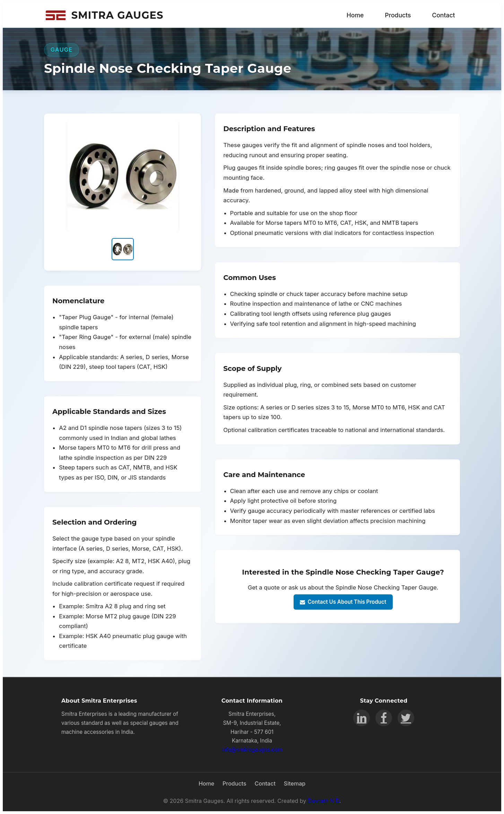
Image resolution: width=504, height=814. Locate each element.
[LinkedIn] (362, 718)
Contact (443, 15)
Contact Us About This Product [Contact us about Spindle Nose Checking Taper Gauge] (343, 602)
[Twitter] (406, 718)
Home (355, 15)
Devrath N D (324, 801)
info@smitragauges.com (252, 750)
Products (398, 15)
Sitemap (295, 783)
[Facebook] (384, 718)
